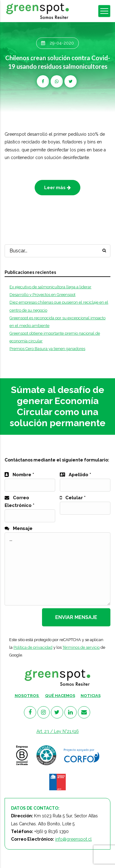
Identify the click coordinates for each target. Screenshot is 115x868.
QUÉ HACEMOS (60, 696)
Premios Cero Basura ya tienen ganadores (47, 349)
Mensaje (19, 528)
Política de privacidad (33, 647)
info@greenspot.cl (73, 839)
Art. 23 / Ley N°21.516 (58, 731)
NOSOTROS (27, 696)
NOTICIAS (91, 696)
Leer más (57, 188)
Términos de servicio (81, 647)
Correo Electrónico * (30, 507)
